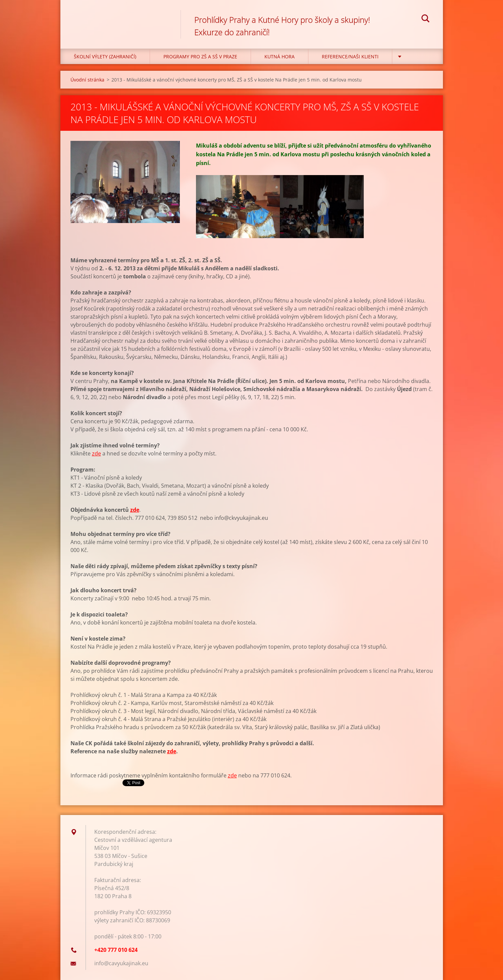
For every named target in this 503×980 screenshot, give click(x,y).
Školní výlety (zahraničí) (105, 57)
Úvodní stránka (87, 80)
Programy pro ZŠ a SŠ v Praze (200, 57)
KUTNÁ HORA (280, 57)
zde (96, 453)
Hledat (425, 19)
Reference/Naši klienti (350, 57)
